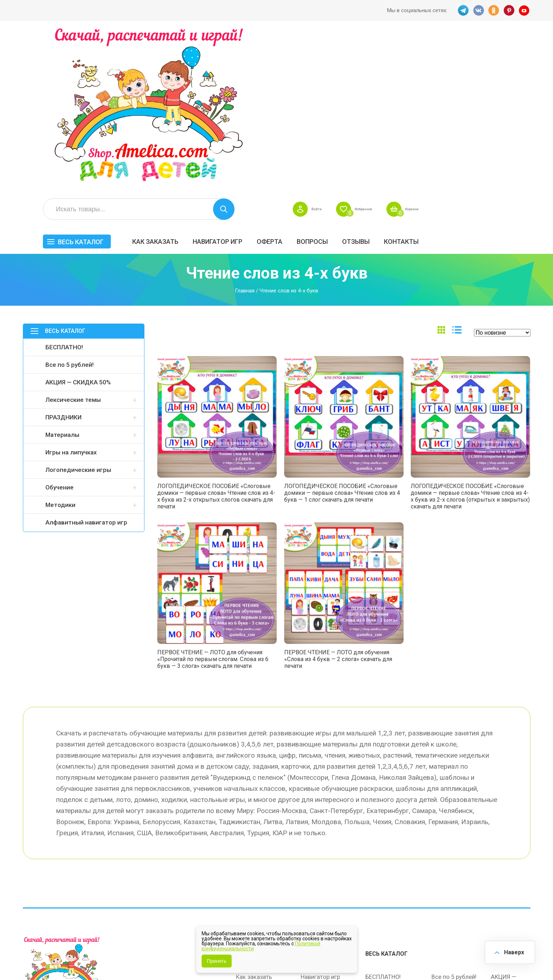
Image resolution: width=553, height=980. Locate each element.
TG (462, 10)
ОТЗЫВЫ (465, 81)
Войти (406, 49)
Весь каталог (190, 81)
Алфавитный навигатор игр (86, 370)
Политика (249, 882)
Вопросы (422, 81)
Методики (60, 352)
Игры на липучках (71, 300)
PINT (509, 10)
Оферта (379, 81)
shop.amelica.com (133, 958)
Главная (245, 138)
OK (494, 10)
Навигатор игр (327, 81)
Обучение (60, 335)
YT (525, 10)
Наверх (512, 951)
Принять (217, 961)
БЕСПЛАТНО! (64, 194)
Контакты (511, 81)
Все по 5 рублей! (70, 212)
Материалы (62, 282)
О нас (308, 867)
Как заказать (265, 81)
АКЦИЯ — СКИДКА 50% (78, 230)
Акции (245, 852)
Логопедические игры (78, 317)
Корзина (517, 49)
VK (478, 10)
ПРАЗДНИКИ (63, 265)
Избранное (460, 49)
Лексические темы (73, 247)
